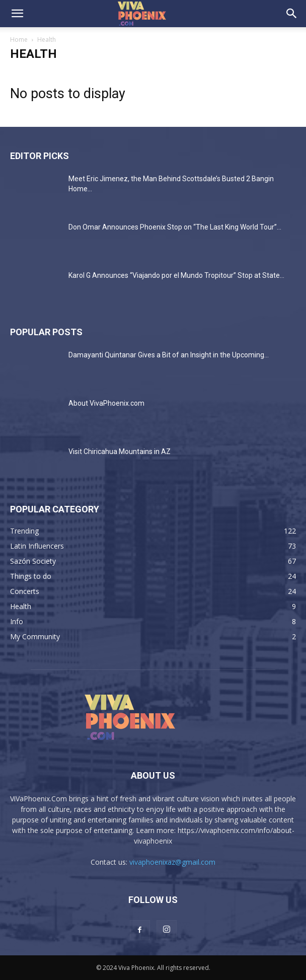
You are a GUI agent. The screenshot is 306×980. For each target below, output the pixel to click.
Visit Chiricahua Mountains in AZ (120, 451)
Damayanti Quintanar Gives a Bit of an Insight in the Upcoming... (169, 355)
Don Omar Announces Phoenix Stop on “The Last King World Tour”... (175, 227)
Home (19, 40)
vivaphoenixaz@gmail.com (172, 862)
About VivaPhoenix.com (106, 403)
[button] (17, 14)
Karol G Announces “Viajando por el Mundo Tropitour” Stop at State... (176, 275)
